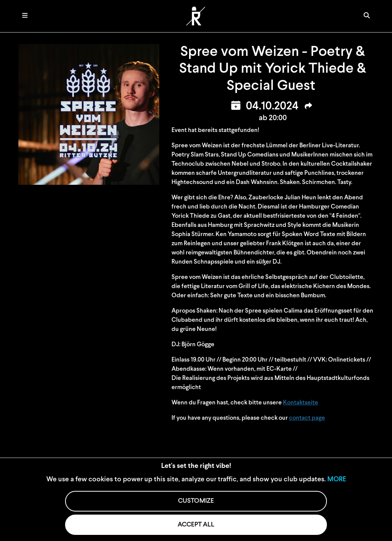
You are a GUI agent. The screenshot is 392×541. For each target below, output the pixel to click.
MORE (337, 480)
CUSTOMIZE (196, 501)
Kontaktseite (301, 403)
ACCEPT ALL (196, 525)
